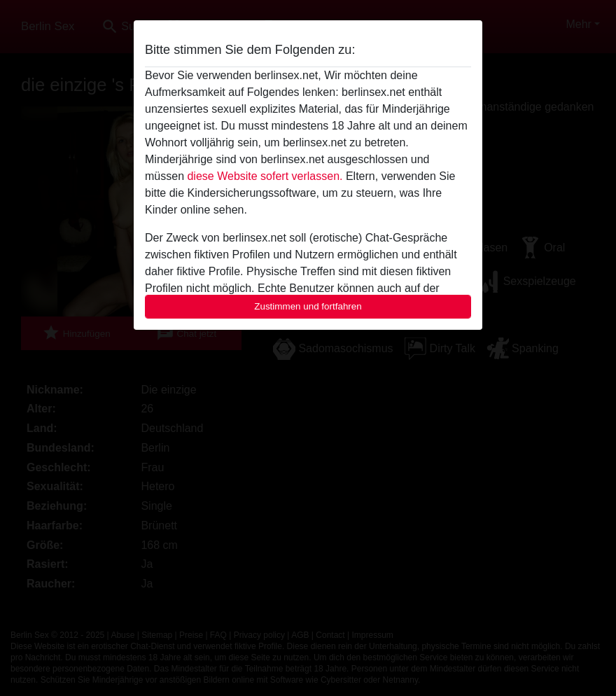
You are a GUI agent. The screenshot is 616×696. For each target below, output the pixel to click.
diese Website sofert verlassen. (265, 176)
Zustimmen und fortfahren (308, 306)
